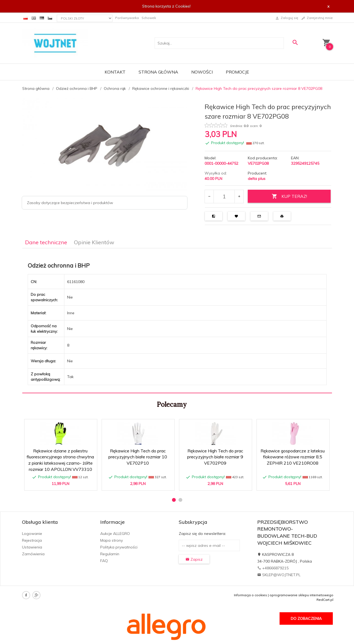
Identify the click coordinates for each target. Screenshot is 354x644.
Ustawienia (32, 547)
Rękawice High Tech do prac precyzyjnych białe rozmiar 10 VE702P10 (138, 457)
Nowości (202, 72)
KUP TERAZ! (289, 196)
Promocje (237, 72)
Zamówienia (33, 554)
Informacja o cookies (250, 595)
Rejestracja (32, 540)
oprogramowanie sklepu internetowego (301, 595)
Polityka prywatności (119, 547)
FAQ (104, 561)
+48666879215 (273, 568)
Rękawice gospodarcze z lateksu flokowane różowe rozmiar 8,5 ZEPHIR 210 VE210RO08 (293, 457)
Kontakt (115, 72)
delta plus (257, 179)
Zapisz (194, 559)
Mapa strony (112, 540)
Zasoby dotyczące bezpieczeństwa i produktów (70, 203)
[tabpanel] (177, 321)
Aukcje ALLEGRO (115, 534)
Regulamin (110, 554)
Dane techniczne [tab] (46, 242)
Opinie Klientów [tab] (94, 242)
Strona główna (158, 72)
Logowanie (32, 534)
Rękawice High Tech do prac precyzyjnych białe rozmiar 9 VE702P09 (215, 457)
